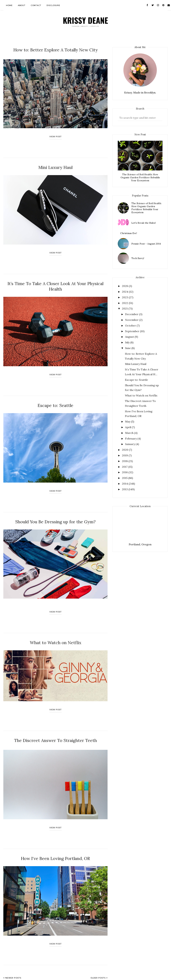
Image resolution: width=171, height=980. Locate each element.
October (131, 325)
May (128, 421)
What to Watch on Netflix (55, 630)
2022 (125, 303)
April (128, 427)
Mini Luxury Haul (56, 165)
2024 (125, 292)
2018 (125, 461)
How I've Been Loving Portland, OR (56, 843)
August (130, 337)
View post (56, 135)
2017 (125, 467)
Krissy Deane (18, 976)
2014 (125, 484)
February (131, 439)
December (132, 314)
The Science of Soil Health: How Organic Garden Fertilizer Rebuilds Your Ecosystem (140, 177)
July (128, 342)
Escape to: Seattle (55, 395)
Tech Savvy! (138, 258)
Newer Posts (13, 962)
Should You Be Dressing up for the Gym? (55, 510)
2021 (125, 308)
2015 (125, 478)
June (128, 348)
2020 (125, 450)
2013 (125, 489)
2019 (125, 455)
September (133, 331)
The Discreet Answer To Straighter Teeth (55, 726)
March (130, 433)
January (130, 444)
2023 (125, 297)
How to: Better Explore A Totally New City (55, 49)
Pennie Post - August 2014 (146, 244)
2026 (125, 286)
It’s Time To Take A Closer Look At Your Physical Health (56, 280)
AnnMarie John (43, 976)
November (132, 320)
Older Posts (98, 962)
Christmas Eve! (129, 233)
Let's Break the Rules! (144, 223)
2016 (125, 472)
